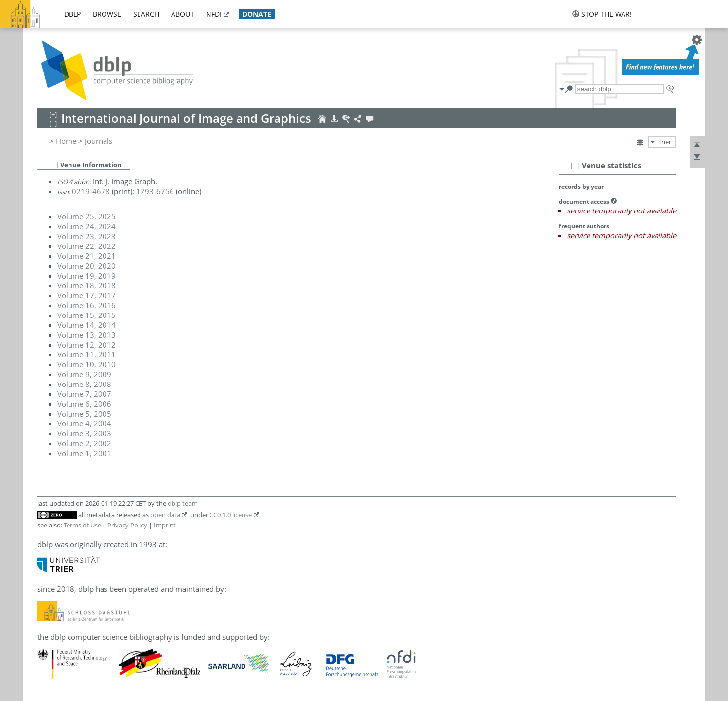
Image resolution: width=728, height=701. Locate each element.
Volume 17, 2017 (87, 295)
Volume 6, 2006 (84, 404)
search (146, 14)
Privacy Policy (127, 525)
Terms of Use (82, 525)
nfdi (214, 14)
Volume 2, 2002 (84, 443)
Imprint (165, 525)
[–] (575, 165)
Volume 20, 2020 (87, 266)
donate (257, 14)
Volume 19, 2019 (87, 276)
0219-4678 (91, 191)
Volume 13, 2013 (87, 335)
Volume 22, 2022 (87, 246)
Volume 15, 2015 (87, 315)
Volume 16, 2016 (87, 305)
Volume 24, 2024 (87, 226)
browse (107, 14)
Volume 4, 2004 (84, 423)
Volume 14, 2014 (87, 325)
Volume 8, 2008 (84, 384)
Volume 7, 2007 (84, 394)
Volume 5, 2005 (84, 414)
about (183, 14)
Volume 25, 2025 (87, 216)
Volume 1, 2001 (84, 453)
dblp (72, 14)
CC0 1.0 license (231, 515)
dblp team (183, 503)
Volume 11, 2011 (87, 354)
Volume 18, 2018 (87, 285)
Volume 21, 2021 (87, 256)
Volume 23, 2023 (87, 236)
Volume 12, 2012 (87, 345)
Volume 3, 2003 (84, 433)
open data (165, 515)
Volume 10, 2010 (87, 364)
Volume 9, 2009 (84, 374)
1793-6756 (155, 191)
